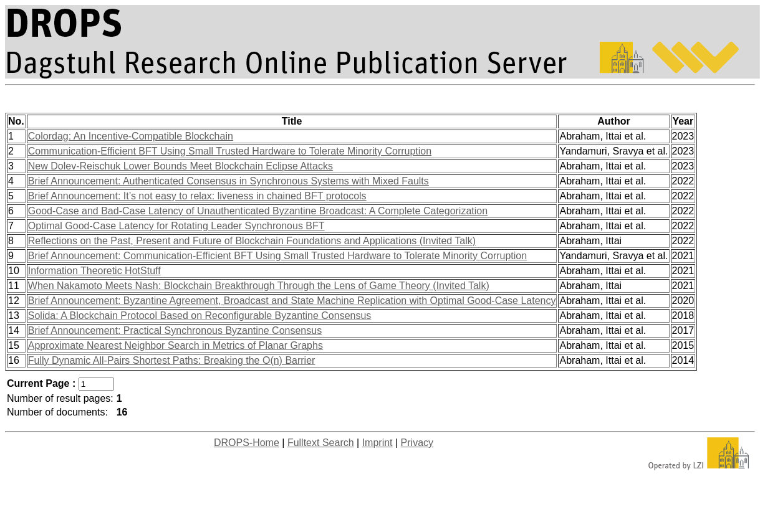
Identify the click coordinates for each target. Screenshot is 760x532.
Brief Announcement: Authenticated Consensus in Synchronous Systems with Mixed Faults (228, 181)
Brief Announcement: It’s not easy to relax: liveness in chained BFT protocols (197, 196)
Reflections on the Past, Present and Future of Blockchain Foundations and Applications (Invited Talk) (252, 241)
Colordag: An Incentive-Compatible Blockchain (131, 136)
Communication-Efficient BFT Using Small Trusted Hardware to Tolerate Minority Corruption (230, 151)
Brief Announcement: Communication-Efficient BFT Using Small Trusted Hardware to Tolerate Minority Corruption (277, 256)
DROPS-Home (247, 443)
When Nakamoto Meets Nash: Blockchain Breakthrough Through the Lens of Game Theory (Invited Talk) (259, 286)
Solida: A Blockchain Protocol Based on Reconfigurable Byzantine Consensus (200, 316)
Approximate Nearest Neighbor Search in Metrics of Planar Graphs (176, 345)
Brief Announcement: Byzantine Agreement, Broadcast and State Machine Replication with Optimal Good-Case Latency (292, 301)
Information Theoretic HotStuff (94, 271)
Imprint (378, 443)
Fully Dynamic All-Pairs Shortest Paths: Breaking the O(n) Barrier (172, 360)
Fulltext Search (321, 443)
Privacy (417, 443)
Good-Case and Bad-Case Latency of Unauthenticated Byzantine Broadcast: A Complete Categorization (258, 211)
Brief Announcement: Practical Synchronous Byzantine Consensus (175, 330)
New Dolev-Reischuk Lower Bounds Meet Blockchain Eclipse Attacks (180, 166)
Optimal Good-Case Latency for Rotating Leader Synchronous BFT (176, 226)
